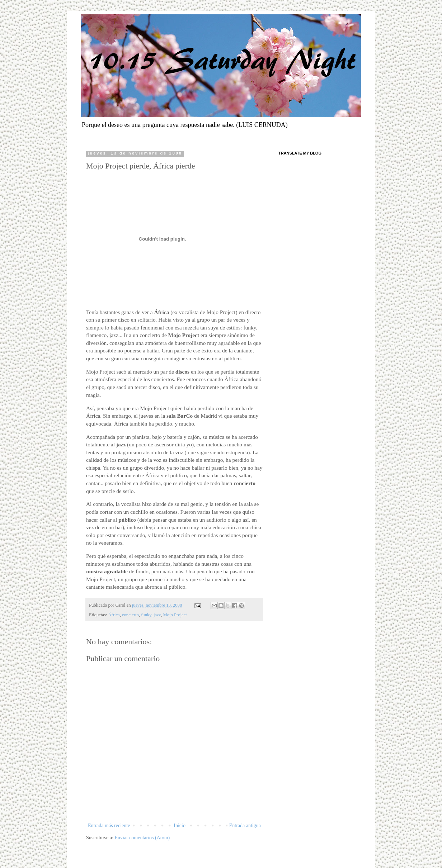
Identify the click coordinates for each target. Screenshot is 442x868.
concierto (130, 615)
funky (146, 615)
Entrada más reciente (109, 826)
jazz (157, 615)
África (114, 615)
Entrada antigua (245, 826)
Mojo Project (175, 615)
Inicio (180, 826)
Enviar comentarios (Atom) (142, 838)
